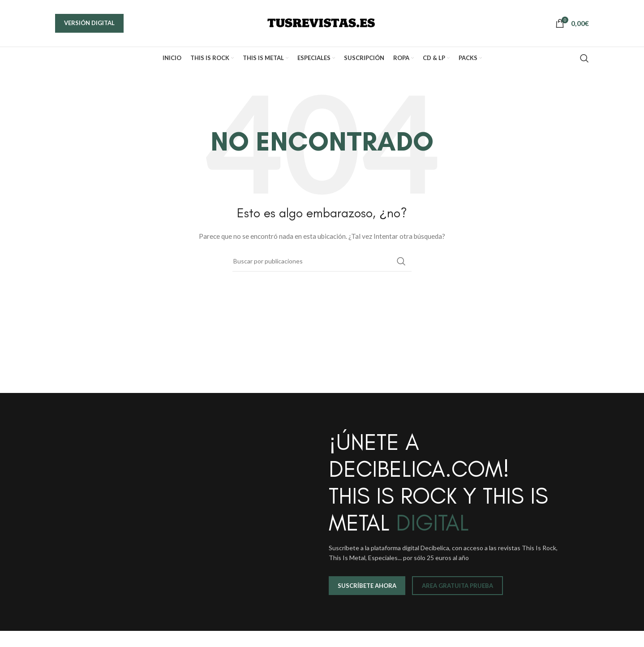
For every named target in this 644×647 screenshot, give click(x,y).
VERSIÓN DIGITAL (89, 23)
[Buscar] (584, 58)
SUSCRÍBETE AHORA (367, 586)
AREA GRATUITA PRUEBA (457, 586)
